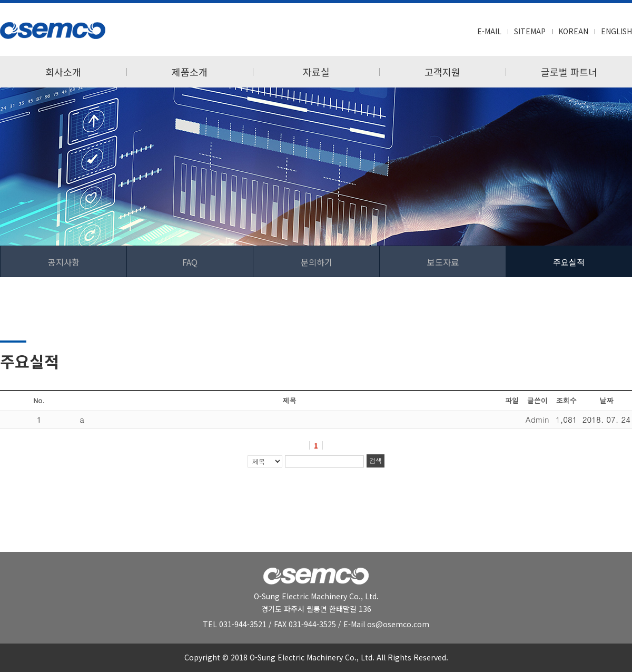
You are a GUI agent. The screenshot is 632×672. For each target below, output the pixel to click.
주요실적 (569, 262)
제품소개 (190, 72)
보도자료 (443, 262)
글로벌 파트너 (569, 72)
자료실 (316, 72)
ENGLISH (616, 31)
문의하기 (317, 262)
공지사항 (64, 262)
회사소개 (63, 72)
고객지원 (442, 72)
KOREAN (573, 31)
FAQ (190, 262)
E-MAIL (489, 31)
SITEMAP (530, 31)
